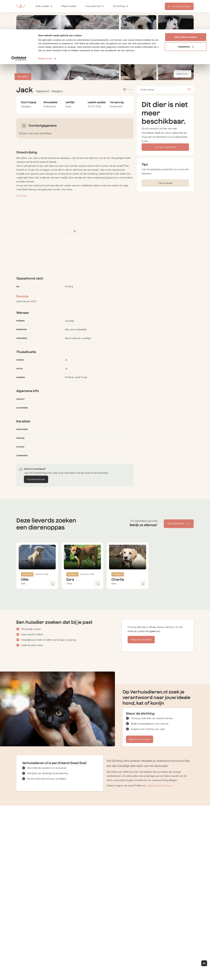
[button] (139, 64)
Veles (114, 584)
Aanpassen (186, 17)
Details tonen (45, 29)
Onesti (69, 584)
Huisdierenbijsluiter (36, 479)
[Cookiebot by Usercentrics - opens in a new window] (19, 29)
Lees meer (22, 196)
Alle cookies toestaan (186, 8)
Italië (23, 584)
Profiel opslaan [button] (165, 90)
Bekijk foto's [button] (183, 74)
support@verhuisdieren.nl (159, 786)
